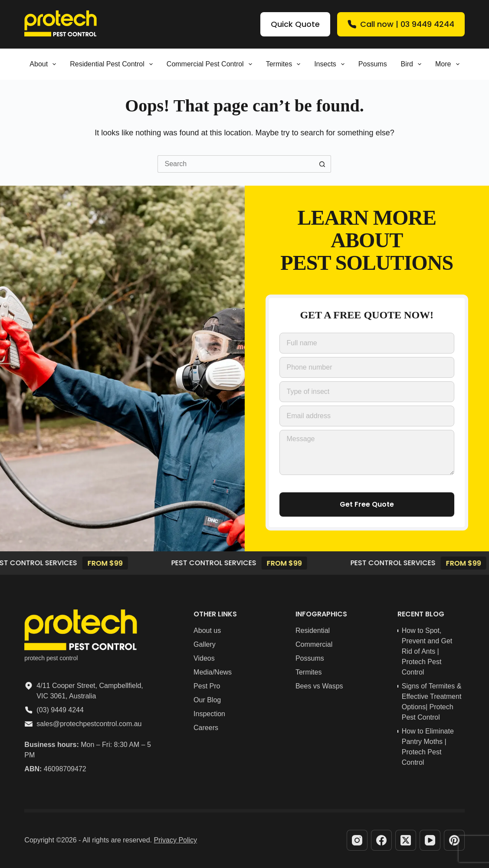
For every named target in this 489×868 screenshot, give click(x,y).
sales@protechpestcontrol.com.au (89, 724)
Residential (313, 631)
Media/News (213, 672)
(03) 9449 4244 (60, 710)
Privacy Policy (176, 840)
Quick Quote (295, 24)
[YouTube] (430, 840)
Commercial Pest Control (211, 64)
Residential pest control (113, 64)
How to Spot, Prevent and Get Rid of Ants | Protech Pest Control (427, 651)
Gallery (205, 644)
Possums (373, 64)
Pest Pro (207, 686)
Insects (331, 64)
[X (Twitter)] (406, 840)
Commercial (314, 644)
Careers (206, 728)
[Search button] (322, 164)
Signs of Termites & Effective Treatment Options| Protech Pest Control (432, 702)
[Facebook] (381, 840)
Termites (285, 64)
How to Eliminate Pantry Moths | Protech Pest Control (428, 747)
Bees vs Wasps (319, 686)
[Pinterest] (454, 840)
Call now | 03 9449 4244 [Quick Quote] (401, 24)
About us (207, 631)
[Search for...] (236, 164)
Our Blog (207, 700)
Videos (204, 658)
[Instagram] (357, 840)
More (449, 64)
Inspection (209, 714)
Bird (413, 64)
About (44, 64)
